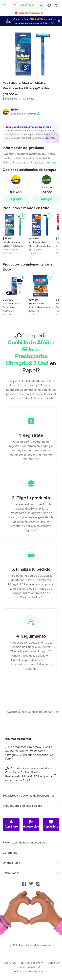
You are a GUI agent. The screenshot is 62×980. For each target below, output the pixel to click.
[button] (31, 13)
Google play (31, 824)
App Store (11, 824)
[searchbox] (27, 5)
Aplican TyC (49, 23)
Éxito (14, 110)
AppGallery (51, 824)
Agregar (16, 199)
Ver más (51, 163)
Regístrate (37, 19)
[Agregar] (22, 216)
